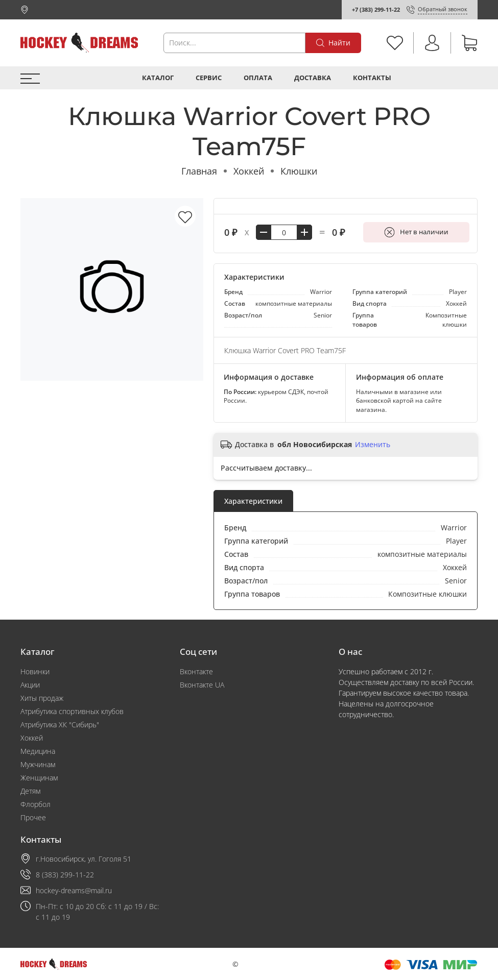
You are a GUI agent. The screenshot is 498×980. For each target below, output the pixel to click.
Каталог (158, 78)
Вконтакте (196, 671)
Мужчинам (38, 764)
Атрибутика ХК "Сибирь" (60, 725)
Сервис (209, 78)
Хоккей (249, 171)
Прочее (33, 817)
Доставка (313, 78)
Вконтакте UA (202, 685)
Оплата (258, 78)
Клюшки (299, 171)
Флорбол (35, 804)
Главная (199, 171)
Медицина (38, 751)
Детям (30, 791)
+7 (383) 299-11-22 (376, 9)
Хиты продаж (42, 698)
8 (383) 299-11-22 (65, 875)
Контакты (372, 78)
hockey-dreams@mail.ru (74, 890)
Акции (30, 685)
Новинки (35, 671)
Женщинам (39, 778)
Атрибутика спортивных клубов (72, 711)
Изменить (373, 445)
